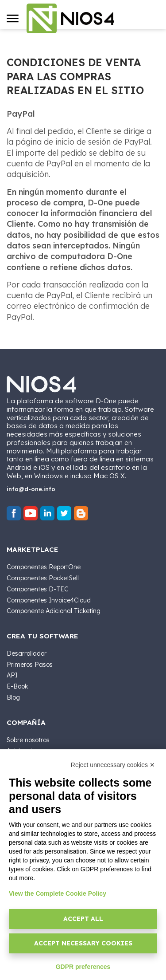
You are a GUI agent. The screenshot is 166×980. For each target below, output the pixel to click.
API (12, 675)
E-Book (17, 686)
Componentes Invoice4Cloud (49, 600)
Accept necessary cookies (83, 943)
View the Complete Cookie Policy (58, 893)
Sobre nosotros (28, 740)
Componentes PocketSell (43, 578)
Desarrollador (27, 653)
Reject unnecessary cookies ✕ (113, 765)
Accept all (83, 919)
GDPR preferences (83, 967)
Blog (13, 697)
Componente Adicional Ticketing (54, 611)
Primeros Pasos (30, 665)
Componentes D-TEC (38, 589)
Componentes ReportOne (44, 567)
